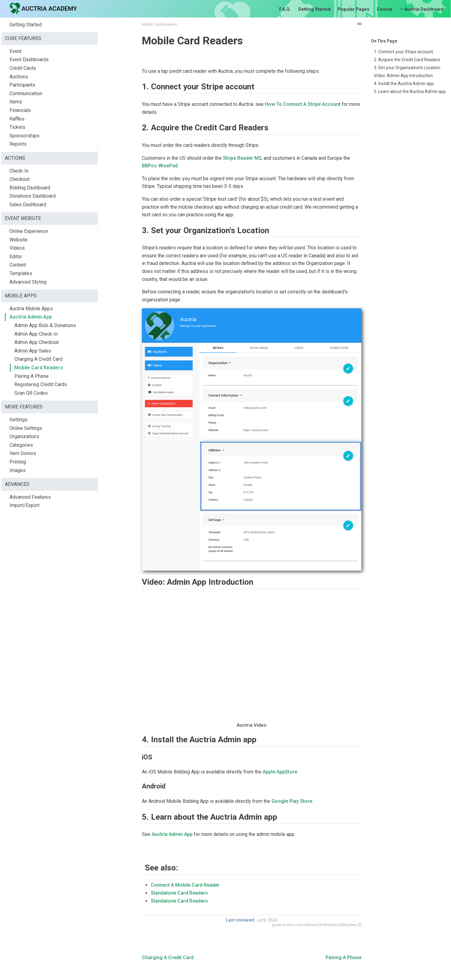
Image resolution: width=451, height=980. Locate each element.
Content (18, 265)
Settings (18, 420)
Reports (18, 144)
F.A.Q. (285, 9)
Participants (22, 85)
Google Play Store (292, 801)
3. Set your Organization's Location (407, 68)
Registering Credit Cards (41, 384)
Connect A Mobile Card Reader (185, 885)
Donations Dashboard (33, 196)
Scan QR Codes (31, 393)
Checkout (19, 179)
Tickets (17, 127)
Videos (17, 248)
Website (18, 240)
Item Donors (23, 453)
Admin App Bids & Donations (45, 325)
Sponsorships (24, 136)
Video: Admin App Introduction (403, 76)
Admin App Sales (33, 351)
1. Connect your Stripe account (403, 52)
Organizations (24, 436)
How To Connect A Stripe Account (303, 104)
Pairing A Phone (31, 376)
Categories (21, 445)
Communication (26, 93)
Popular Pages (354, 9)
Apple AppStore (280, 772)
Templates (21, 273)
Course (384, 9)
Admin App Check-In (36, 334)
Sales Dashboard (28, 205)
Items (16, 102)
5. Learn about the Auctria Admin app (410, 91)
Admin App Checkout (37, 342)
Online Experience (29, 231)
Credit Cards (23, 68)
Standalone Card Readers (179, 893)
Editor (16, 257)
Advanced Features (30, 497)
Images (18, 470)
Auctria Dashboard (422, 9)
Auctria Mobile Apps (31, 309)
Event (15, 51)
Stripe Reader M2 (242, 158)
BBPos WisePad (160, 166)
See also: (161, 868)
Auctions (19, 77)
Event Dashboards (29, 60)
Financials (20, 110)
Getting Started (314, 9)
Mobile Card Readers (39, 368)
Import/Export (24, 505)
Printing (18, 462)
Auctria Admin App (31, 317)
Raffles (17, 119)
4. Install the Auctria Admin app (404, 84)
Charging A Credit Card (38, 359)
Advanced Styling (28, 282)
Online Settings (26, 428)
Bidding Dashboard (30, 188)
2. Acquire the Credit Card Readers (407, 60)
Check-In (19, 171)
